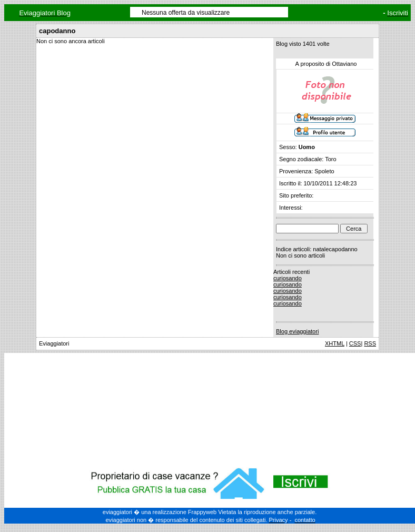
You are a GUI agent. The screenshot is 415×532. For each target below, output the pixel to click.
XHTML (335, 343)
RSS (370, 343)
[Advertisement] (210, 408)
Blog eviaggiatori (297, 331)
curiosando (288, 278)
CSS (355, 343)
